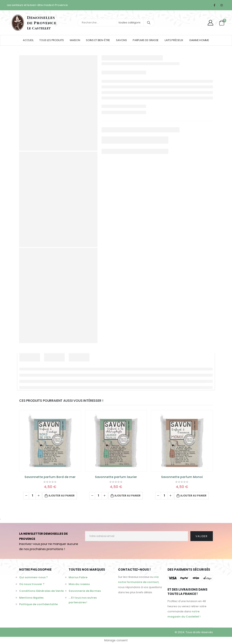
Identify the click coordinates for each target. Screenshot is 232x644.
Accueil (28, 40)
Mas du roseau (79, 585)
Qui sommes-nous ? (33, 578)
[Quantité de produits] (32, 496)
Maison (75, 40)
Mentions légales (31, 599)
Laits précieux (174, 40)
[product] (50, 441)
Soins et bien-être (98, 40)
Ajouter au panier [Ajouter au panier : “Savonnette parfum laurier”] (127, 496)
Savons (121, 40)
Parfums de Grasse (146, 40)
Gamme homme (199, 40)
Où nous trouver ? (32, 585)
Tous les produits (52, 40)
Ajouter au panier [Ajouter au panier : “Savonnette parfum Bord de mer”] (62, 496)
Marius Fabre (78, 578)
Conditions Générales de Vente (41, 592)
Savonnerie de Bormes (85, 592)
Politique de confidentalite (38, 606)
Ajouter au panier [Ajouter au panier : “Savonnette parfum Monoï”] (193, 496)
